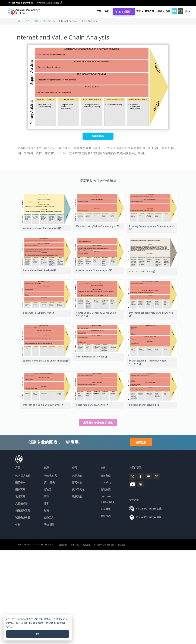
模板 (36, 21)
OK (38, 634)
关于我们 (77, 476)
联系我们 (77, 496)
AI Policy (106, 482)
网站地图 (49, 524)
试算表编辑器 (23, 517)
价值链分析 (49, 21)
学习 (46, 496)
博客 (46, 503)
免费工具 (49, 517)
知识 (46, 510)
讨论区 (48, 489)
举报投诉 (106, 516)
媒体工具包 (78, 489)
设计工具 (20, 496)
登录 (180, 11)
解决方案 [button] (150, 11)
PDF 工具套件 (23, 476)
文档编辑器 (21, 503)
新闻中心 (77, 482)
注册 (174, 11)
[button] (108, 11)
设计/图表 (49, 482)
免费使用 (141, 442)
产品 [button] (100, 11)
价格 (168, 11)
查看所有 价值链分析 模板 (98, 423)
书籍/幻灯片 (50, 476)
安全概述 (106, 509)
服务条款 (106, 476)
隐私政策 (106, 489)
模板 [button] (161, 11)
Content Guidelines (104, 545)
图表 (27, 21)
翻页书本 (20, 482)
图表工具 (20, 489)
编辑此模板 (98, 136)
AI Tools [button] (124, 12)
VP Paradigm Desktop (50, 3)
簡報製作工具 (23, 510)
